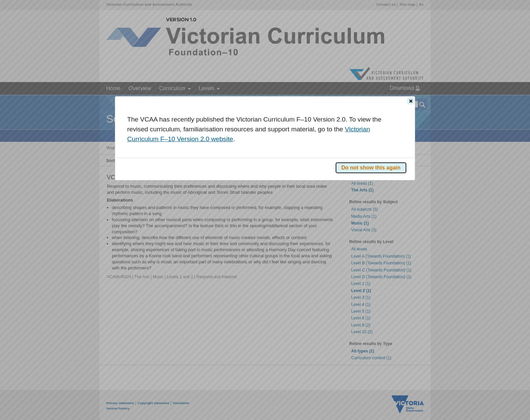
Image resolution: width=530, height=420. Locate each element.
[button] (411, 101)
